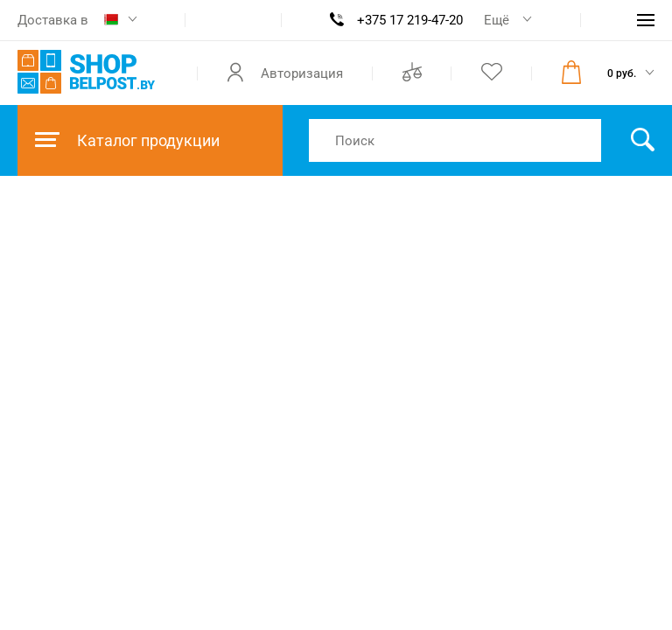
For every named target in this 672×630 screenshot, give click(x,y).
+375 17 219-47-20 (410, 20)
